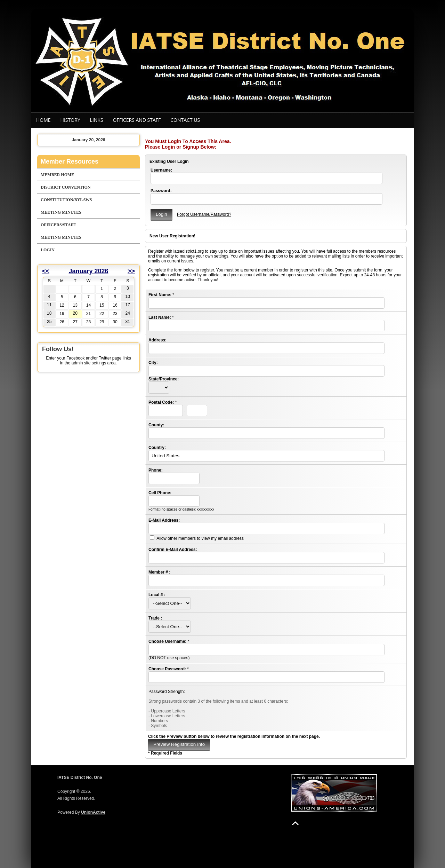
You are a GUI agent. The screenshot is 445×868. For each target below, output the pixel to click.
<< (46, 271)
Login (48, 250)
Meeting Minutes (61, 212)
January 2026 (88, 271)
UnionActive (93, 812)
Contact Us (185, 120)
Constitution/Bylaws (66, 200)
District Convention (66, 187)
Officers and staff (137, 120)
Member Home (57, 175)
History (70, 120)
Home (43, 120)
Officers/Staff (58, 225)
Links (97, 120)
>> (131, 271)
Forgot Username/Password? (204, 214)
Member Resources (70, 161)
